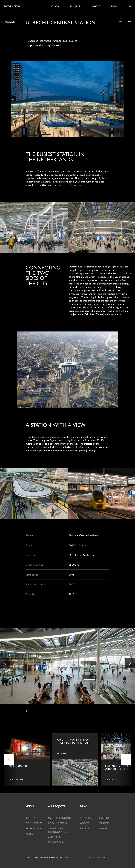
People (85, 828)
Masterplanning (60, 818)
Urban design (57, 823)
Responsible (34, 828)
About (96, 6)
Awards (104, 828)
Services (85, 818)
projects (57, 806)
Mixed (30, 834)
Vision (55, 6)
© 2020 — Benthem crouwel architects (47, 857)
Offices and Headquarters (58, 830)
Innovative (33, 818)
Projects (76, 6)
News (115, 6)
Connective (34, 823)
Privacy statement (99, 857)
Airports (54, 837)
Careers (104, 823)
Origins (104, 818)
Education (55, 842)
